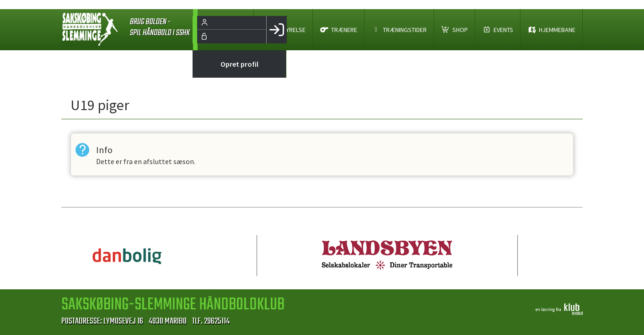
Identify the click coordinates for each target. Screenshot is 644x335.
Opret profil (239, 64)
